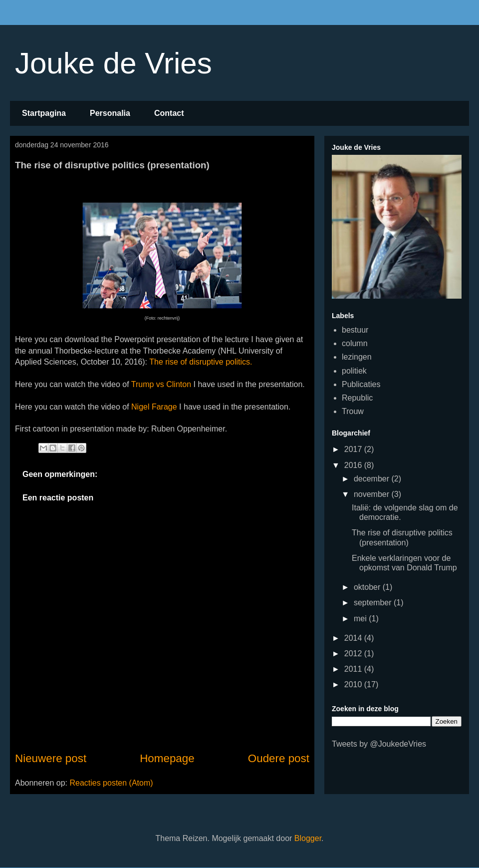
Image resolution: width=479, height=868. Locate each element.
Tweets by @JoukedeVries (379, 744)
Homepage (167, 758)
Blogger (308, 838)
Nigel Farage (154, 407)
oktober (368, 587)
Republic (357, 398)
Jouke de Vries (114, 63)
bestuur (355, 330)
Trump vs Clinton (162, 384)
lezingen (357, 357)
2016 (354, 465)
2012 (354, 653)
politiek (354, 371)
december (373, 479)
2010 (354, 684)
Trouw (353, 411)
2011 (354, 669)
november (373, 494)
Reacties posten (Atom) (111, 783)
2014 (354, 638)
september (374, 603)
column (355, 343)
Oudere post (279, 758)
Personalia (110, 113)
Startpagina (44, 113)
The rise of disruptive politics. (201, 362)
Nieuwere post (51, 758)
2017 (354, 449)
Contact (169, 113)
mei (361, 619)
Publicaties (361, 384)
